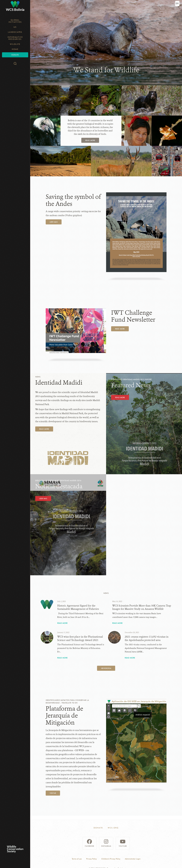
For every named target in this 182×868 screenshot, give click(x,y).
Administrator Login (133, 859)
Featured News (131, 385)
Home (15, 49)
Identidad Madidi (59, 383)
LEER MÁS (54, 222)
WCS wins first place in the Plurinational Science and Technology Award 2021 (80, 638)
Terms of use (77, 859)
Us (15, 27)
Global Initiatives (15, 21)
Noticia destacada (59, 486)
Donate (15, 55)
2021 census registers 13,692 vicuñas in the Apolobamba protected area (147, 638)
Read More (44, 429)
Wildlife (15, 44)
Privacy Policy (92, 859)
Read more (90, 140)
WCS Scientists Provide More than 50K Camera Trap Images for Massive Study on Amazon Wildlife (142, 607)
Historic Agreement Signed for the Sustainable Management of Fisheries (78, 607)
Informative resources (15, 38)
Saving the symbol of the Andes (73, 200)
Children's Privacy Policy (111, 859)
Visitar (53, 793)
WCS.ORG (113, 828)
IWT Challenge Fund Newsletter (133, 316)
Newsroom (106, 668)
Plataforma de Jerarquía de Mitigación (64, 716)
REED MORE (120, 329)
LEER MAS (43, 498)
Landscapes (15, 32)
